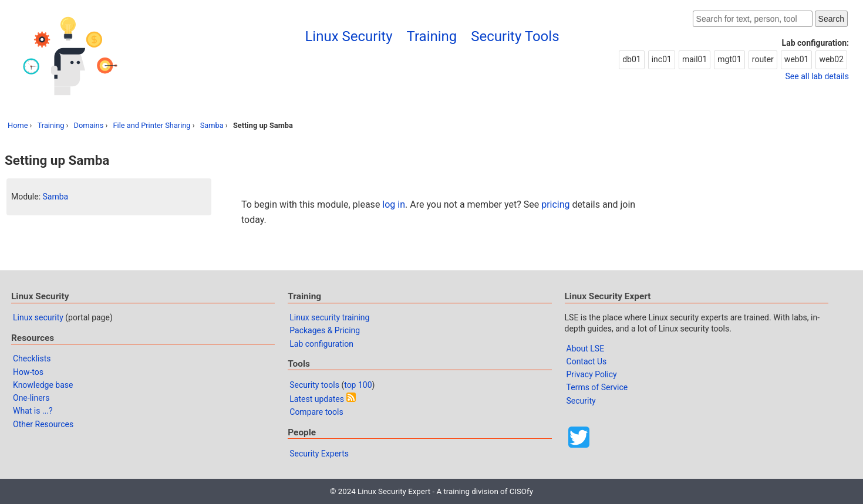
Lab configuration (321, 344)
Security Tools (515, 36)
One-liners (31, 398)
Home (18, 125)
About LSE (586, 349)
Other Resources (43, 424)
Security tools (314, 385)
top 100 (358, 385)
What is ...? (33, 411)
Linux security (38, 317)
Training (432, 36)
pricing (555, 204)
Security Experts (319, 454)
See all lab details (817, 76)
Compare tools (316, 412)
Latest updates (317, 399)
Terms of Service (597, 387)
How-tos (28, 372)
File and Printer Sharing (151, 125)
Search (831, 19)
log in (394, 204)
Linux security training (329, 317)
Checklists (32, 358)
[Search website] (753, 19)
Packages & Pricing (325, 330)
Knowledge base (43, 385)
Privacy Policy (592, 374)
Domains (89, 125)
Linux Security (348, 36)
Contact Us (587, 361)
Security (581, 401)
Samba (212, 125)
